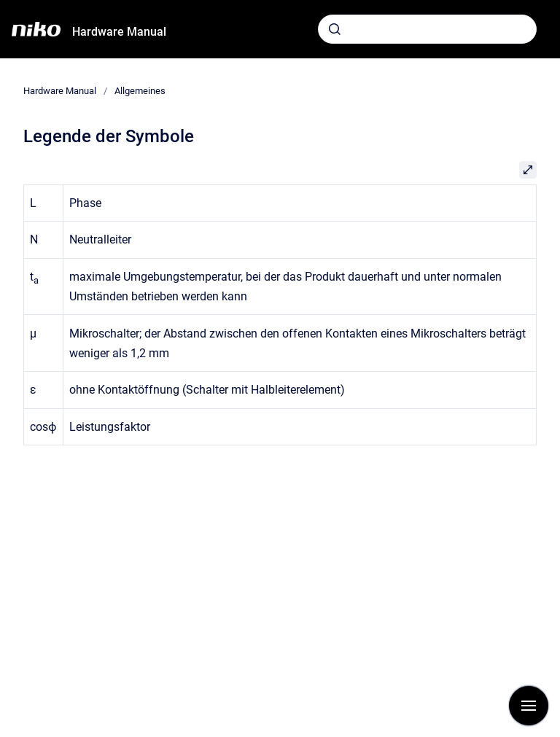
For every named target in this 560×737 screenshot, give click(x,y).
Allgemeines (140, 91)
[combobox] (427, 29)
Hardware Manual (119, 32)
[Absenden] (335, 29)
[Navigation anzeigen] (529, 706)
